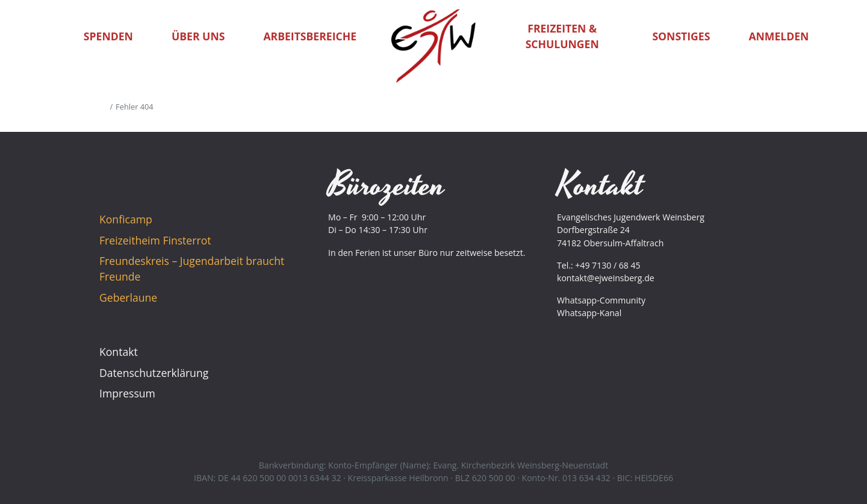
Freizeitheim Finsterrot (155, 240)
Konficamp (126, 219)
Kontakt (119, 352)
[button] (843, 36)
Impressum (127, 393)
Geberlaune (128, 297)
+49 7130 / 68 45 (608, 265)
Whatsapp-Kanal (589, 313)
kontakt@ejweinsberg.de (606, 278)
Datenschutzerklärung (154, 373)
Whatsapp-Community (601, 300)
